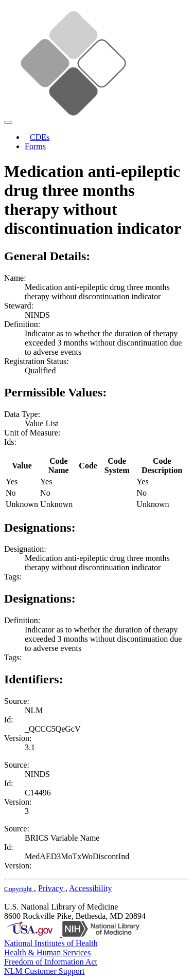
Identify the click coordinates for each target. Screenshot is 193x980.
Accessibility (91, 888)
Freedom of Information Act (51, 962)
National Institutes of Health (51, 943)
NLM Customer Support (44, 971)
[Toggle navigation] (8, 122)
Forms (35, 146)
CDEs (40, 137)
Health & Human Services (47, 952)
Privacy (52, 888)
